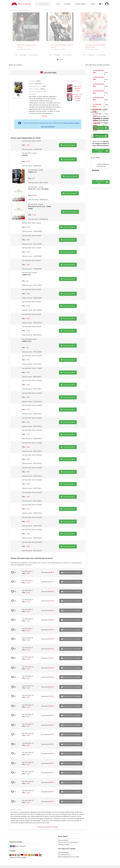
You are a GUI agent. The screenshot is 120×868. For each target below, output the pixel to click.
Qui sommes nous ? (64, 855)
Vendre (93, 4)
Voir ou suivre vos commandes (68, 842)
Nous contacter (63, 840)
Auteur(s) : (33, 81)
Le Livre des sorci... (97, 106)
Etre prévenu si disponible (71, 572)
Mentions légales (64, 853)
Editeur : (32, 84)
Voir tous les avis (101, 182)
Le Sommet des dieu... (98, 71)
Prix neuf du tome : (36, 86)
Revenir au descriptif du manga (48, 827)
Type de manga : (34, 89)
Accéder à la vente (101, 151)
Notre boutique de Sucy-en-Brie (69, 857)
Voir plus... (45, 116)
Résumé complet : (17, 810)
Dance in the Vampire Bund (78, 89)
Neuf (58, 4)
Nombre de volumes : (36, 92)
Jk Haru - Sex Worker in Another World (78, 97)
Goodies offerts (80, 4)
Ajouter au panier (68, 145)
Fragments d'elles (97, 124)
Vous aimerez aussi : (73, 81)
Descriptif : (33, 94)
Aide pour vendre (64, 844)
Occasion (67, 4)
